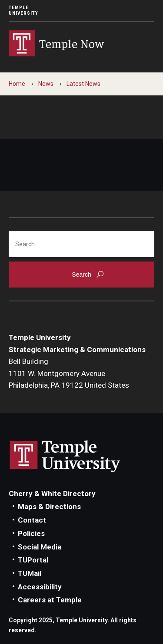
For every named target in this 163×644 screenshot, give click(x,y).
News (46, 84)
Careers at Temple (50, 600)
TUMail (30, 573)
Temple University (23, 10)
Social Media (40, 547)
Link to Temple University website (65, 457)
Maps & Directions (49, 507)
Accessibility (40, 587)
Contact (32, 520)
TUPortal (33, 560)
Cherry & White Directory (52, 494)
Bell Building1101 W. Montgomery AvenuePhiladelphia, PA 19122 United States (69, 373)
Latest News (83, 84)
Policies (31, 533)
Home (17, 84)
